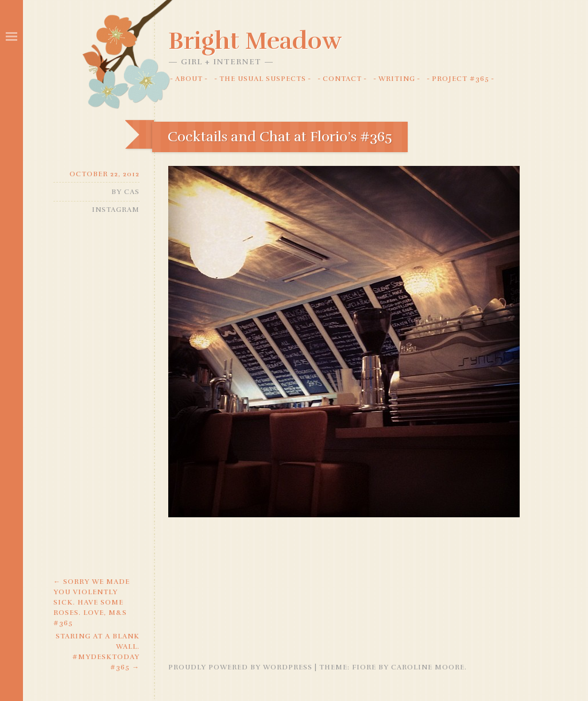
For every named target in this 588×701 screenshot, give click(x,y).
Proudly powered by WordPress (240, 667)
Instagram (116, 210)
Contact (342, 79)
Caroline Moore (428, 667)
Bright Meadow (255, 41)
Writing (397, 79)
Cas (132, 192)
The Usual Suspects (263, 79)
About (189, 79)
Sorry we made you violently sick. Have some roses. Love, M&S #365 (92, 602)
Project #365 (461, 79)
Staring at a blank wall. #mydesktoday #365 (98, 652)
